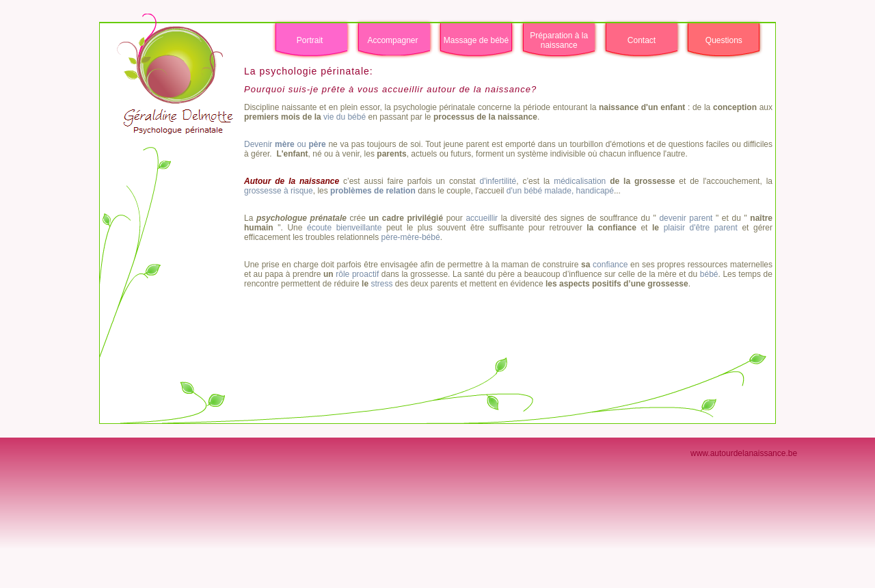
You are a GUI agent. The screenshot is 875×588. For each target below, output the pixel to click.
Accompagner (392, 40)
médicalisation (580, 181)
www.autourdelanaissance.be (744, 453)
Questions (724, 40)
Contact (642, 40)
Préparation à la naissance (559, 40)
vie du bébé (345, 117)
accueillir (482, 218)
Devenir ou (285, 144)
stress (381, 284)
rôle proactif (357, 274)
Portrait (310, 40)
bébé (709, 274)
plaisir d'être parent (698, 228)
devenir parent (687, 218)
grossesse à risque (279, 191)
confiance (610, 265)
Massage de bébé (476, 40)
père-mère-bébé (411, 237)
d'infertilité (498, 181)
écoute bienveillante (342, 228)
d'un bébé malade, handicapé (560, 191)
